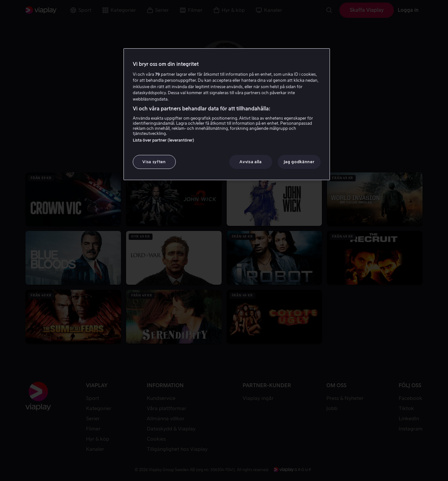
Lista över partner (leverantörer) (164, 140)
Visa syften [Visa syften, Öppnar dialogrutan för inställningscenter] (154, 162)
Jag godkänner (299, 162)
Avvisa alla (250, 162)
